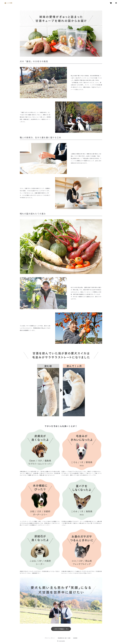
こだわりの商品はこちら (61, 629)
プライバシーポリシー (50, 638)
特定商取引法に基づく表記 (64, 638)
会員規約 (75, 638)
